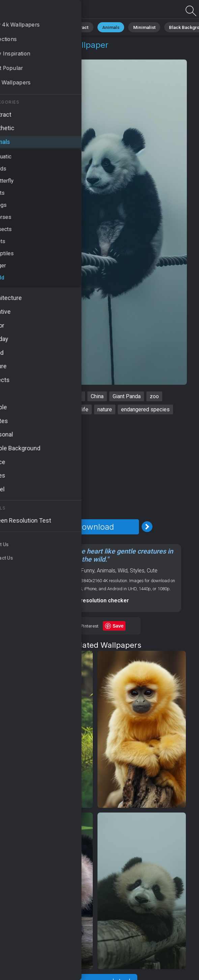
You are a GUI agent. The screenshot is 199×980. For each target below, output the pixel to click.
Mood (72, 571)
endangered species (145, 409)
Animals (103, 27)
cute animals (67, 396)
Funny (88, 571)
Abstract (75, 27)
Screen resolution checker (95, 600)
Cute (152, 571)
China (97, 396)
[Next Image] (147, 527)
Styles (137, 571)
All (25, 27)
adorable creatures (40, 409)
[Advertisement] (95, 467)
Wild (51, 53)
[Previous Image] (43, 527)
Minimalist (133, 27)
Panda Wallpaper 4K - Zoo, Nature (40, 11)
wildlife (80, 409)
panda (36, 396)
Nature (47, 27)
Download (95, 527)
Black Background (174, 27)
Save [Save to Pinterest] (118, 626)
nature (105, 409)
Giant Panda (127, 396)
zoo (154, 396)
